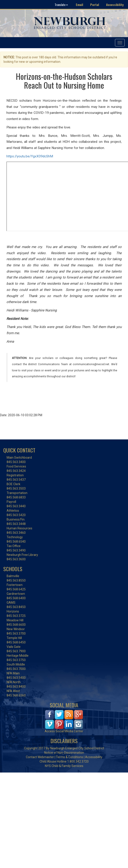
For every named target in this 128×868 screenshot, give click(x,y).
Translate (61, 5)
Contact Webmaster (40, 757)
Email (79, 5)
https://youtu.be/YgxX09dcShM (30, 156)
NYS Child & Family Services (64, 766)
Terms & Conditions (70, 757)
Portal (95, 5)
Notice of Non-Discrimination (64, 753)
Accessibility (115, 5)
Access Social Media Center (64, 731)
